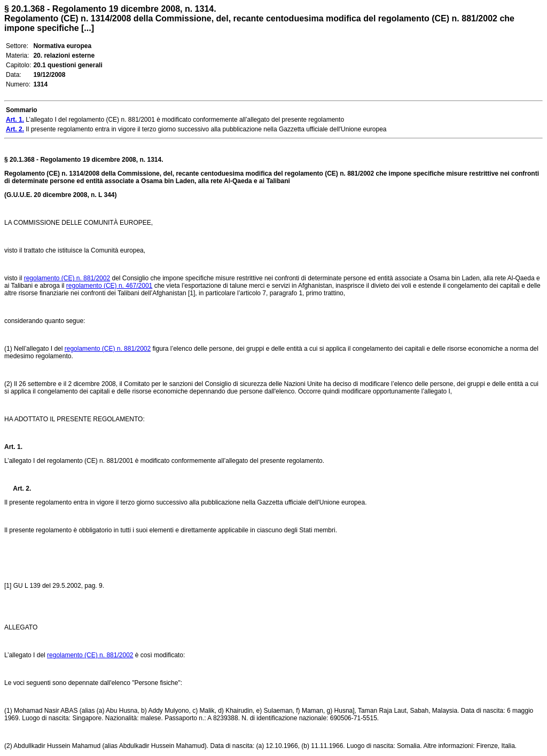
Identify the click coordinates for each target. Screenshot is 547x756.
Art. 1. (13, 447)
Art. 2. (18, 489)
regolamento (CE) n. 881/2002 (67, 278)
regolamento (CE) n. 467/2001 (109, 286)
